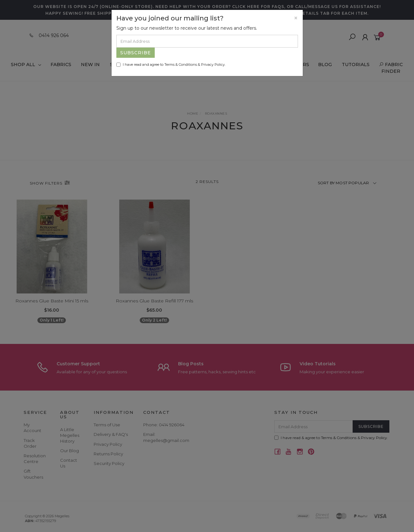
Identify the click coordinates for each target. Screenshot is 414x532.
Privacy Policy (213, 65)
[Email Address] (207, 41)
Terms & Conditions (181, 65)
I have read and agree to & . (171, 65)
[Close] (296, 18)
